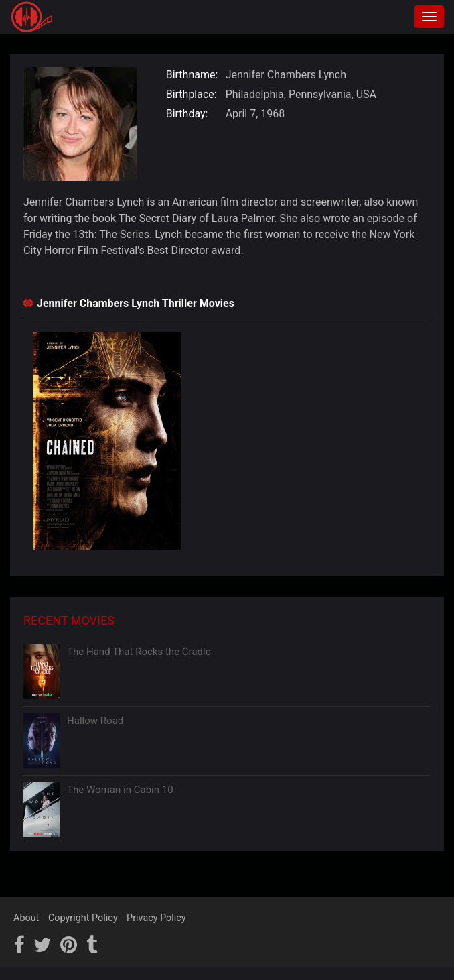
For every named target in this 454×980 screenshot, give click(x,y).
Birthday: (187, 114)
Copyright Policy (83, 918)
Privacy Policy (156, 918)
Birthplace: (192, 94)
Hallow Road (95, 721)
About (26, 918)
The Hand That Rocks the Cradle (139, 652)
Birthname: (192, 75)
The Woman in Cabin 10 (120, 790)
